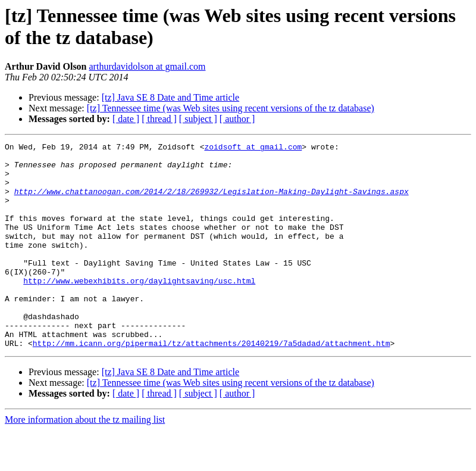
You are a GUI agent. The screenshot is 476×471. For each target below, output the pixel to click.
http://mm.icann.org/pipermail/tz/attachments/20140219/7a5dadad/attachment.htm (212, 384)
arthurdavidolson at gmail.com (148, 66)
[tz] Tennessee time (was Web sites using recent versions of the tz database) (231, 108)
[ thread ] (159, 119)
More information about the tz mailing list (85, 461)
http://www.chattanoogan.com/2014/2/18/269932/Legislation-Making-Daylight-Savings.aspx (212, 202)
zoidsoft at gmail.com (253, 148)
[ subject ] (198, 119)
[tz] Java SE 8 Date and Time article (171, 97)
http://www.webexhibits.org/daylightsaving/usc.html (139, 309)
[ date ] (126, 119)
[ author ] (237, 119)
